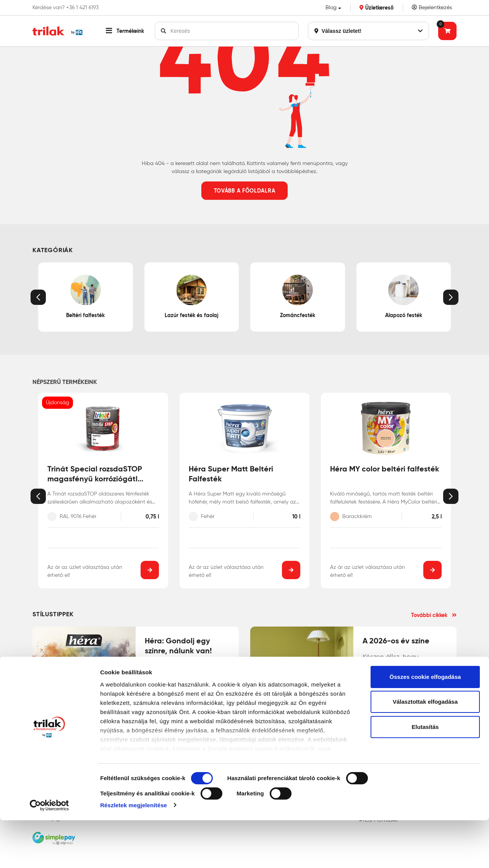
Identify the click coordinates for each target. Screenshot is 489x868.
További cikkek (434, 615)
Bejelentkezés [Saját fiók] (432, 7)
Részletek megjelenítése (134, 853)
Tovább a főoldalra (245, 191)
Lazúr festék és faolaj (192, 297)
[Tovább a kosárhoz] (447, 31)
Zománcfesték (298, 297)
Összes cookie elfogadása (425, 725)
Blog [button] (331, 7)
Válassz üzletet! (368, 31)
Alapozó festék (404, 297)
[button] (125, 31)
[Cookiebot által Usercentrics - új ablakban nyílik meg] (49, 853)
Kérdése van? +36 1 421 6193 (66, 8)
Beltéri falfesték (85, 297)
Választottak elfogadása (425, 750)
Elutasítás (425, 775)
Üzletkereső (376, 8)
